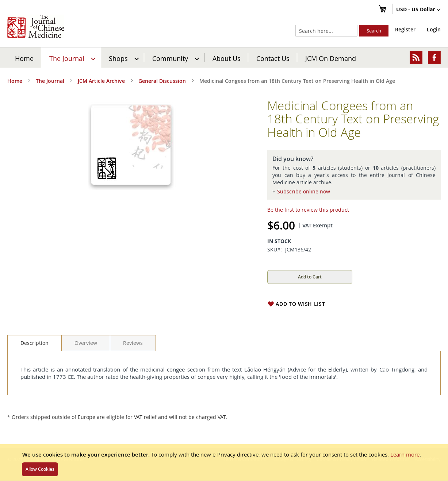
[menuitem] (71, 58)
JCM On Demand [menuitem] (331, 58)
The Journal (50, 81)
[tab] (35, 343)
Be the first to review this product (308, 210)
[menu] (224, 58)
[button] (418, 10)
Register (405, 29)
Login (434, 29)
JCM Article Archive (101, 81)
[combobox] (326, 31)
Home (24, 58)
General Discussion (162, 81)
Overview (86, 343)
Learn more (405, 454)
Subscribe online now (304, 191)
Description (35, 343)
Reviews (133, 343)
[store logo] (36, 26)
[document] (224, 462)
